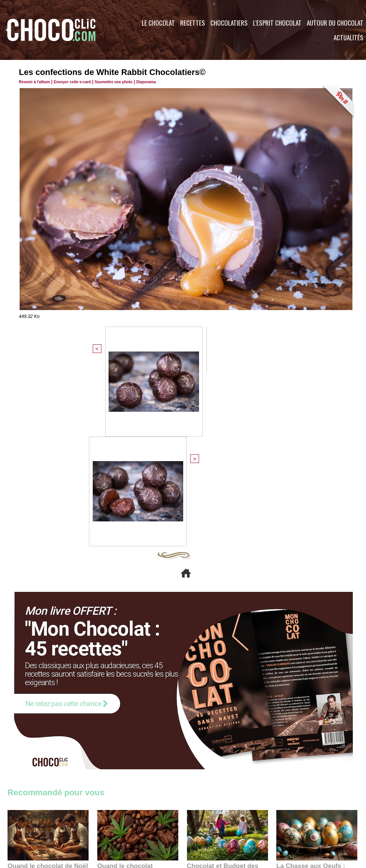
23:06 (209, 724)
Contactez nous (30, 822)
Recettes (193, 23)
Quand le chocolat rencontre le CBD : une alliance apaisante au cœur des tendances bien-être (137, 699)
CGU (108, 822)
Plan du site (204, 822)
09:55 (150, 716)
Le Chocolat (158, 23)
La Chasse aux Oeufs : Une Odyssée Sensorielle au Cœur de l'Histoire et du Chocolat (314, 699)
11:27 (33, 709)
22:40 (298, 716)
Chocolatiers (229, 23)
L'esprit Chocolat (277, 23)
